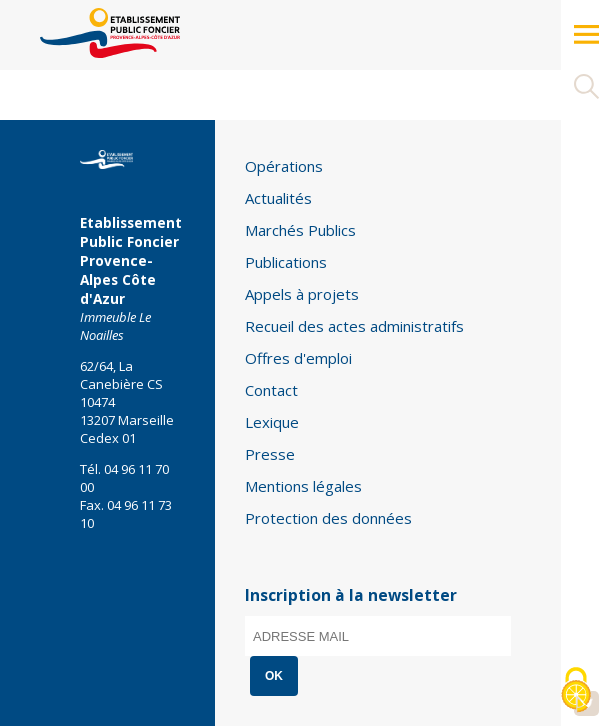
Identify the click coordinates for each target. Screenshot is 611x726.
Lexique (272, 422)
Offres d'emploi (298, 358)
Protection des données (328, 518)
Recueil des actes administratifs (354, 326)
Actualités (278, 198)
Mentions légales (303, 486)
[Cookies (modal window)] (576, 691)
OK (274, 676)
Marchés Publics (300, 230)
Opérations (284, 166)
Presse (270, 454)
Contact (271, 390)
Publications (286, 262)
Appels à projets (302, 294)
